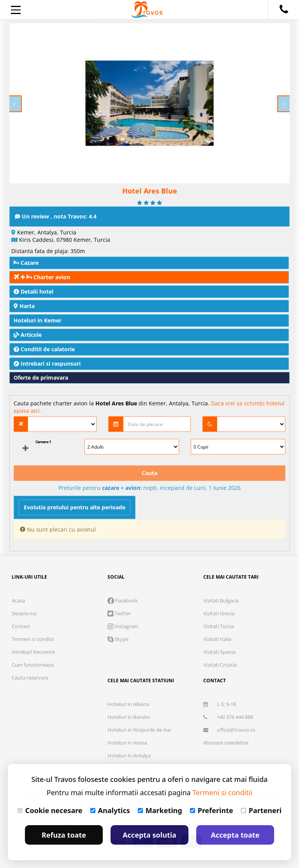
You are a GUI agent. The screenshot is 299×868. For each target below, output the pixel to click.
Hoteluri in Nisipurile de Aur (139, 730)
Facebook (123, 600)
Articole (28, 335)
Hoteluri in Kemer (38, 320)
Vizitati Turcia (219, 626)
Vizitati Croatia (220, 665)
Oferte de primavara (41, 378)
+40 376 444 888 (228, 717)
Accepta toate (235, 835)
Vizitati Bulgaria (221, 600)
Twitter (119, 613)
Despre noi (24, 613)
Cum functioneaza (33, 665)
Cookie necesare (50, 810)
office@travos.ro (229, 730)
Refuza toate (64, 835)
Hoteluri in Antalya (129, 755)
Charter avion (42, 277)
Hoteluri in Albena (128, 704)
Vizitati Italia (217, 639)
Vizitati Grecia (219, 613)
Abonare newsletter (226, 743)
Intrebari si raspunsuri (47, 364)
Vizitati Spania (219, 652)
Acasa (18, 600)
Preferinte (212, 810)
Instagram (123, 626)
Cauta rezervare (30, 678)
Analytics (110, 810)
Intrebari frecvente (33, 652)
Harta (24, 306)
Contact (21, 626)
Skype (118, 639)
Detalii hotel (33, 291)
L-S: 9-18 (220, 704)
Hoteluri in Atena (127, 743)
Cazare (26, 263)
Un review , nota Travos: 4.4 (56, 216)
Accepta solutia (149, 835)
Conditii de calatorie (44, 349)
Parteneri (261, 810)
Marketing (160, 810)
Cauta (149, 473)
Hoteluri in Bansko (129, 717)
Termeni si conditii (33, 639)
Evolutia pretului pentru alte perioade (75, 507)
